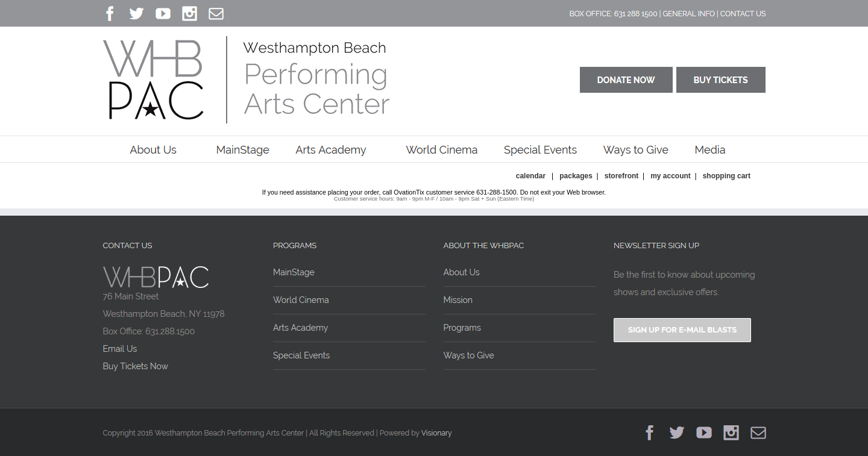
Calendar (531, 176)
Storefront (622, 176)
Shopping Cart (727, 176)
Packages (576, 176)
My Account (670, 176)
